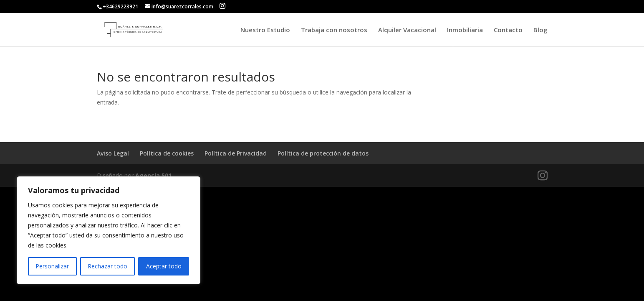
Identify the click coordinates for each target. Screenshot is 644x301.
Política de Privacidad (236, 153)
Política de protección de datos (323, 153)
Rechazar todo (107, 266)
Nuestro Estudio (265, 30)
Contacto (508, 30)
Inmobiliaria (465, 30)
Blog (540, 30)
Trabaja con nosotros (334, 30)
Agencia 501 (153, 175)
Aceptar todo (164, 266)
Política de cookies (167, 153)
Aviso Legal (113, 153)
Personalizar (52, 266)
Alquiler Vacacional (407, 30)
